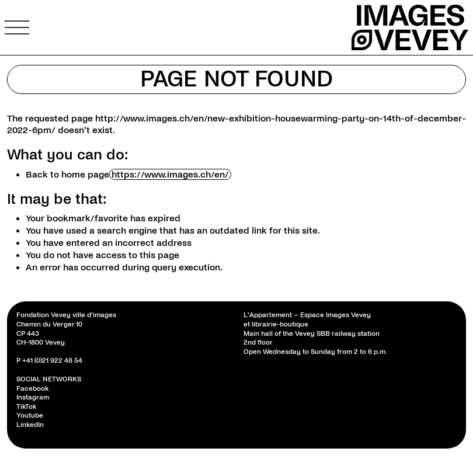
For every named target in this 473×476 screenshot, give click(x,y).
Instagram (33, 397)
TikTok (26, 407)
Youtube (30, 416)
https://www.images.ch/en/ (170, 174)
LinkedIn (30, 425)
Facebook (32, 389)
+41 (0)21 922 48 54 (52, 361)
